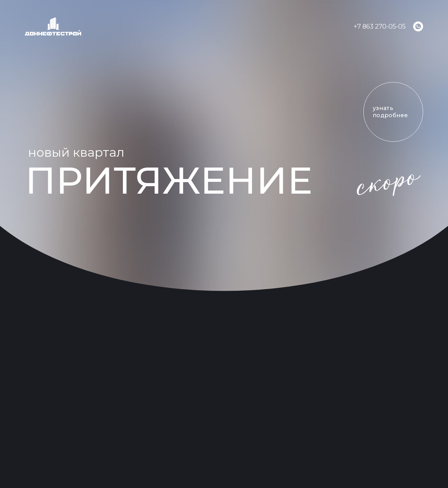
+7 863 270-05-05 (380, 26)
